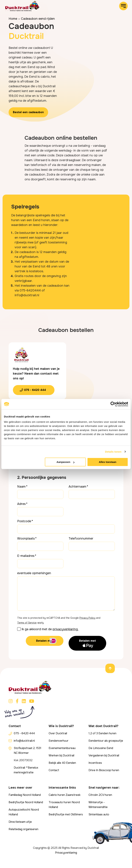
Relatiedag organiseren (23, 829)
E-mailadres (26, 556)
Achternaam (77, 487)
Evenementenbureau (62, 748)
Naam (21, 487)
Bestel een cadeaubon (28, 112)
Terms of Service (27, 623)
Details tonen (113, 452)
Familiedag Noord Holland (25, 795)
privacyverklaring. (65, 629)
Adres (21, 504)
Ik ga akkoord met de (50, 629)
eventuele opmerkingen (34, 573)
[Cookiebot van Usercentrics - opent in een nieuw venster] (113, 404)
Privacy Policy (87, 618)
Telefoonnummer (81, 538)
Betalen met (45, 641)
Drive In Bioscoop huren (104, 770)
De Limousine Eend (101, 748)
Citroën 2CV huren (100, 795)
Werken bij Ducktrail (61, 755)
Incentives (95, 763)
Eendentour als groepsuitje (106, 741)
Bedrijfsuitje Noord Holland (26, 802)
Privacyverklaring (66, 853)
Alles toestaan (108, 462)
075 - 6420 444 (35, 390)
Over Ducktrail (58, 733)
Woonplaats (26, 538)
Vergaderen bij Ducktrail (104, 755)
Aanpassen (65, 462)
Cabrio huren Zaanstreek (65, 795)
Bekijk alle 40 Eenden (62, 763)
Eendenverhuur (59, 741)
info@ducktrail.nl (24, 741)
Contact (54, 770)
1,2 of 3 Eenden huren (102, 733)
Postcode (24, 521)
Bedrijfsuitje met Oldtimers (66, 814)
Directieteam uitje (20, 822)
